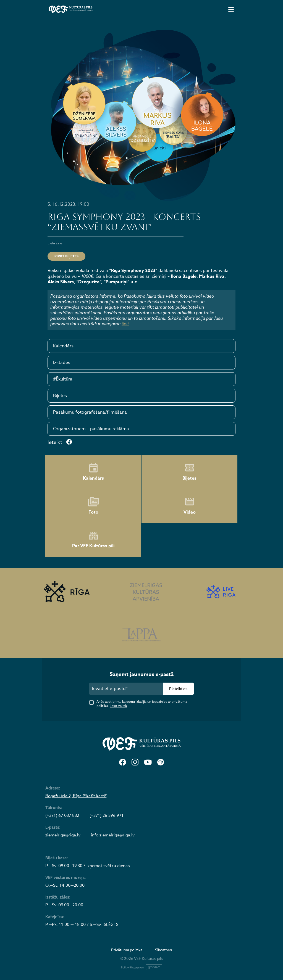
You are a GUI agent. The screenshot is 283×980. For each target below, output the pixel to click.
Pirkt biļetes (66, 256)
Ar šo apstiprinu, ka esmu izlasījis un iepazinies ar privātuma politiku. (142, 704)
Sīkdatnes (163, 950)
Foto (93, 506)
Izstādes (62, 363)
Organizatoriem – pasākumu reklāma (91, 429)
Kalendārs (63, 346)
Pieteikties (178, 689)
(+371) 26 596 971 (107, 815)
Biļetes (60, 396)
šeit (125, 324)
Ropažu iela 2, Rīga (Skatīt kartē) (76, 796)
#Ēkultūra (63, 379)
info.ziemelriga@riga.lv (113, 835)
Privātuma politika (127, 950)
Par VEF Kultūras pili (93, 540)
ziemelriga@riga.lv (63, 835)
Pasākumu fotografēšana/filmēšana (90, 412)
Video (190, 506)
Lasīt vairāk (118, 706)
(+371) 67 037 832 (62, 815)
